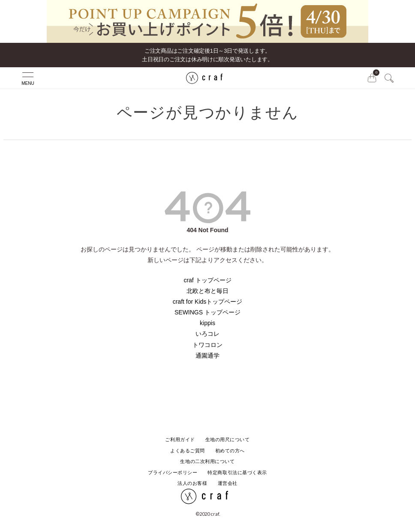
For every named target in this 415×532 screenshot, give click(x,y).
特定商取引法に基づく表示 (237, 472)
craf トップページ (207, 280)
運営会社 (228, 483)
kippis (207, 323)
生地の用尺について (228, 439)
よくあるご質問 (188, 451)
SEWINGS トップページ (207, 312)
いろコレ (207, 334)
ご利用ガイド (180, 439)
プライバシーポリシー (173, 472)
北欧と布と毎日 (207, 291)
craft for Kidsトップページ (208, 302)
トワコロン (207, 345)
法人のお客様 (192, 483)
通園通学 (207, 356)
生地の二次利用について (207, 461)
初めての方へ (230, 451)
